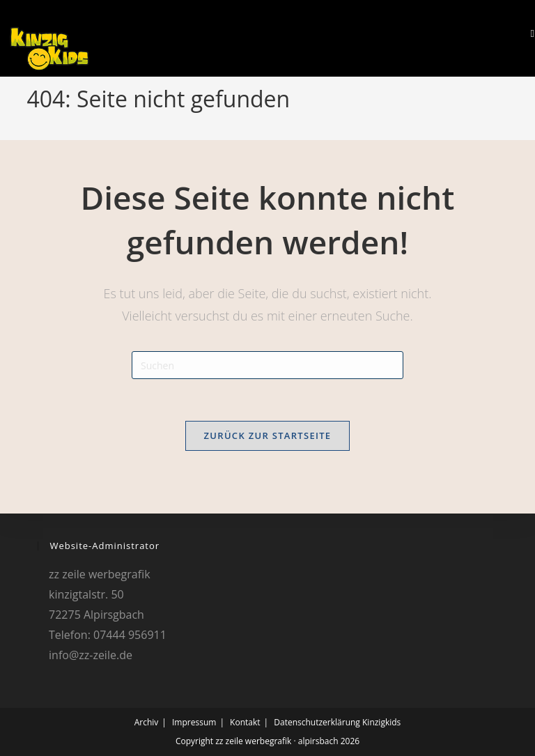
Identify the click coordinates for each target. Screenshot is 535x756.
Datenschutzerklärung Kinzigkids (337, 722)
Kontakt (245, 722)
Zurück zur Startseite (268, 435)
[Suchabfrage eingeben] (267, 365)
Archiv (147, 722)
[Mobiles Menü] (527, 33)
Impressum (194, 722)
